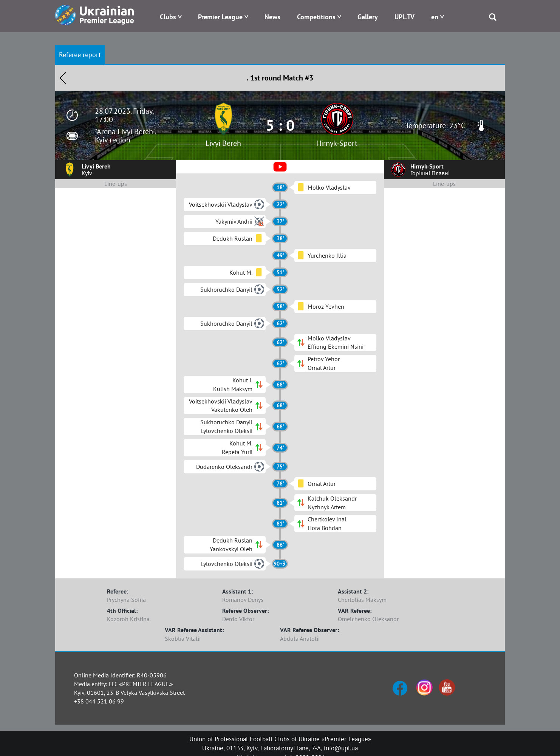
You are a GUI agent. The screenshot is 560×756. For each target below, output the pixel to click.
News (272, 17)
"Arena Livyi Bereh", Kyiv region (125, 136)
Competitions (316, 17)
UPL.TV (405, 17)
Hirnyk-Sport (337, 143)
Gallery (368, 17)
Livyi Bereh (223, 143)
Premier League (220, 17)
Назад (63, 78)
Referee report (80, 55)
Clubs (168, 17)
